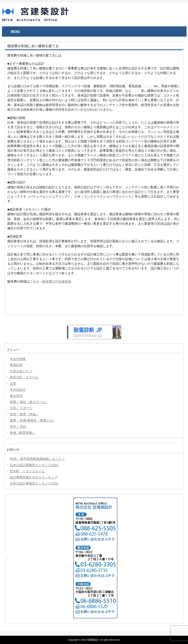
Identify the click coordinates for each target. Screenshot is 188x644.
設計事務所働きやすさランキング (34, 477)
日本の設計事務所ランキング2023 (34, 465)
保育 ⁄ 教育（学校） (24, 414)
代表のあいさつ (21, 371)
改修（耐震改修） (23, 433)
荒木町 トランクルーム (27, 471)
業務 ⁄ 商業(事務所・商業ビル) (32, 420)
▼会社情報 (18, 359)
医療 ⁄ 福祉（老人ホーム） (29, 402)
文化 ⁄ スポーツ (21, 408)
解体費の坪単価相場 (57, 281)
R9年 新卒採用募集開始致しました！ (37, 459)
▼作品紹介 (18, 390)
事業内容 (16, 365)
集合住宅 (16, 396)
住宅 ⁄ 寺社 (18, 427)
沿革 (13, 384)
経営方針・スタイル (24, 377)
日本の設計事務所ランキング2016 (34, 483)
